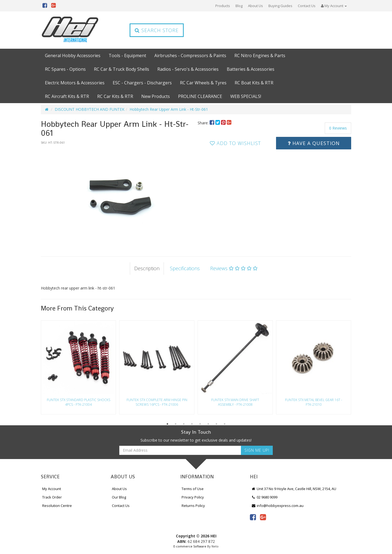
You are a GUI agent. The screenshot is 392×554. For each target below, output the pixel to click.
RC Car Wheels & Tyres (203, 83)
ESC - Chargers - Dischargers (142, 83)
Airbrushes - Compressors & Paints (190, 56)
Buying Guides (280, 6)
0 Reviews (338, 128)
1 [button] (167, 424)
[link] (253, 517)
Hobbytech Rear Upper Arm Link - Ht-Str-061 (169, 109)
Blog (239, 6)
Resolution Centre (57, 506)
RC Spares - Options (65, 69)
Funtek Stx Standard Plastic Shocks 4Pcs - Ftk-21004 (79, 402)
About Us (255, 6)
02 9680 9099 (264, 497)
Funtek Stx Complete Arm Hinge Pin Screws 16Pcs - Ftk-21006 (157, 402)
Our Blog (119, 497)
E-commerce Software (190, 546)
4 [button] (192, 424)
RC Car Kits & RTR (115, 96)
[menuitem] (212, 123)
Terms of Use (193, 489)
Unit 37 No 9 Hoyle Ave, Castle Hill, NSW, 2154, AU (294, 489)
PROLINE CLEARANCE (200, 96)
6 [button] (208, 424)
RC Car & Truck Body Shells (122, 69)
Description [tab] (147, 268)
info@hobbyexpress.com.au (277, 506)
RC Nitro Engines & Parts (260, 56)
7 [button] (216, 424)
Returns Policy (193, 506)
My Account (52, 489)
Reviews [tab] (234, 268)
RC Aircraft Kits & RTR (67, 96)
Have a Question (314, 143)
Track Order (52, 497)
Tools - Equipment (127, 56)
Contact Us (307, 6)
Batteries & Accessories (251, 69)
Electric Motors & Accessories (75, 83)
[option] (118, 195)
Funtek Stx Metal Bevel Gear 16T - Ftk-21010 (314, 402)
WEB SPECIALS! (246, 96)
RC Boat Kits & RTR (254, 83)
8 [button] (225, 424)
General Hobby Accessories (73, 56)
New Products (156, 96)
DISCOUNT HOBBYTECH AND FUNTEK (90, 109)
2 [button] (176, 424)
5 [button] (200, 424)
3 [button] (184, 424)
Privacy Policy (193, 497)
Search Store (157, 30)
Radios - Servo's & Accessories (188, 69)
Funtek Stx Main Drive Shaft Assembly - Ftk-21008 (235, 402)
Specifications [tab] (185, 268)
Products (223, 6)
